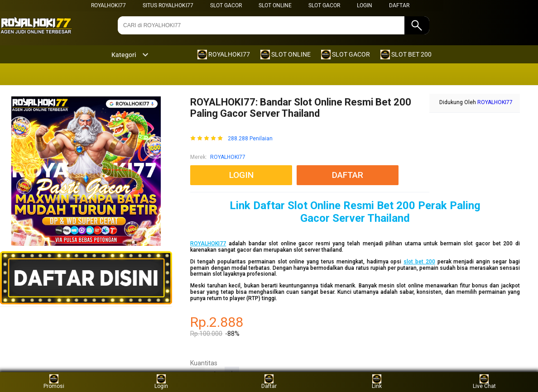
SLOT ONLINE (275, 5)
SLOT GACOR (226, 5)
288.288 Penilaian (250, 139)
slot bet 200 (419, 262)
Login (161, 382)
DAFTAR (399, 5)
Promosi (54, 382)
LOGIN (365, 5)
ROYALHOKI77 (108, 5)
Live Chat (484, 382)
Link (377, 382)
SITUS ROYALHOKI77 (168, 5)
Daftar (269, 382)
